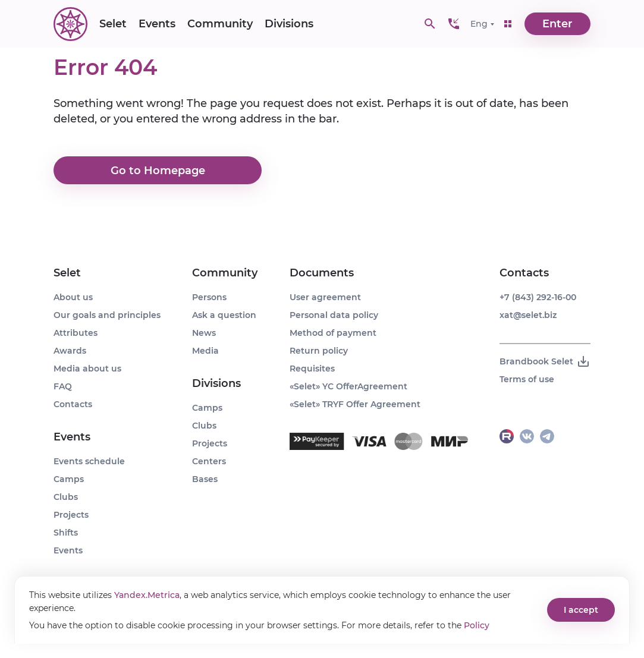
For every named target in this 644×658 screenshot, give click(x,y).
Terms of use (527, 379)
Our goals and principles (107, 315)
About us (73, 297)
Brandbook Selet (545, 361)
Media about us (87, 369)
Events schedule (89, 461)
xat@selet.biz (528, 315)
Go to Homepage (158, 171)
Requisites (312, 369)
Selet (113, 24)
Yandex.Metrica (147, 595)
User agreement (325, 297)
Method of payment (333, 333)
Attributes (76, 333)
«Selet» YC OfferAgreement (348, 386)
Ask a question (224, 315)
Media (205, 351)
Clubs (66, 497)
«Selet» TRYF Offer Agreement (355, 404)
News (204, 333)
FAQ (63, 386)
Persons (209, 297)
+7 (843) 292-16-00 (538, 297)
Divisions (289, 24)
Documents (322, 273)
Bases (205, 479)
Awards (70, 351)
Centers (209, 461)
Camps (69, 479)
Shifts (66, 533)
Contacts (73, 404)
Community (220, 24)
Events (157, 24)
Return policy (319, 351)
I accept (581, 610)
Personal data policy (334, 315)
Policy (477, 625)
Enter (557, 24)
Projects (71, 515)
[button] (454, 24)
